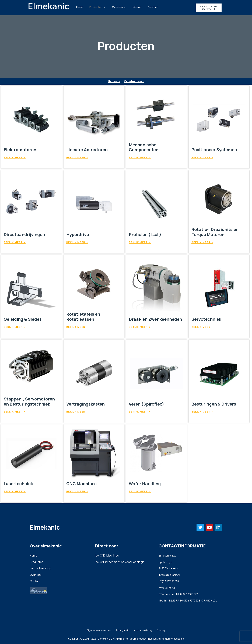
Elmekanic (49, 6)
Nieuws (137, 7)
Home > (114, 81)
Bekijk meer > (15, 157)
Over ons (119, 7)
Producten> (134, 81)
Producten (98, 7)
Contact (153, 7)
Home (80, 7)
